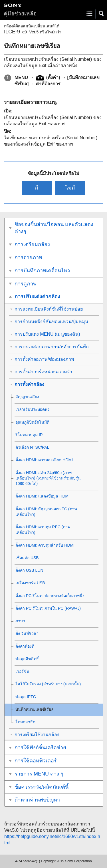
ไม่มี (70, 188)
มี (37, 188)
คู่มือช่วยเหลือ (20, 14)
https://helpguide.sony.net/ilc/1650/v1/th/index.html (52, 840)
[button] (102, 14)
